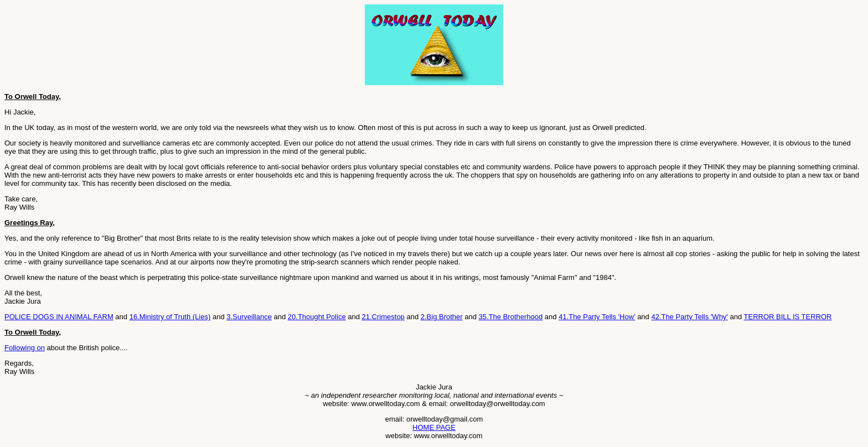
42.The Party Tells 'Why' (689, 317)
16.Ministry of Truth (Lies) (170, 317)
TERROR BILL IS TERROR (788, 317)
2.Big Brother (442, 317)
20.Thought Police (317, 317)
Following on (25, 348)
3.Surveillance (249, 317)
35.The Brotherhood (511, 317)
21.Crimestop (383, 317)
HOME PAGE (434, 427)
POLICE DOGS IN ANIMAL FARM (59, 317)
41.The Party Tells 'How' (597, 317)
